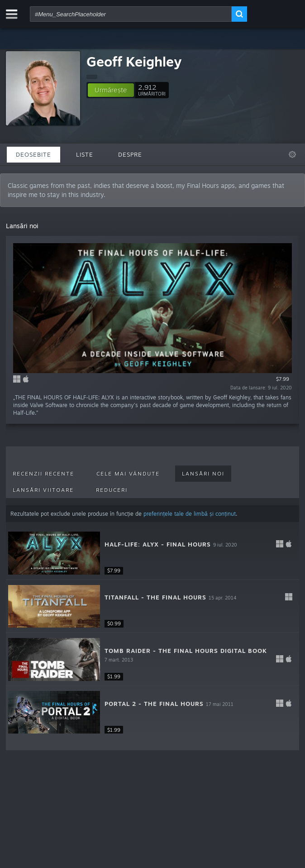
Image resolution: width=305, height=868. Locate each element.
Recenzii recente (43, 474)
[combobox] (131, 14)
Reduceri (112, 490)
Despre (130, 154)
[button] (111, 90)
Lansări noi (203, 474)
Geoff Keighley (134, 61)
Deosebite (33, 154)
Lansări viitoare (43, 490)
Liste (85, 154)
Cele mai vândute (128, 474)
